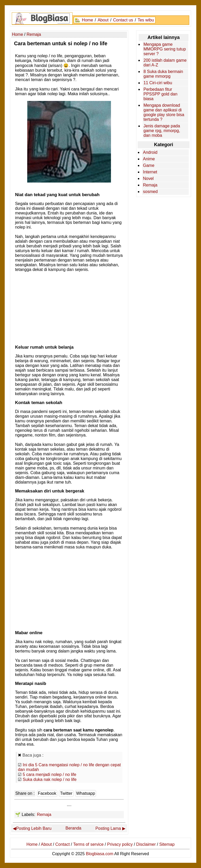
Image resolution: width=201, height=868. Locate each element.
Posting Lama (108, 828)
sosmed (150, 192)
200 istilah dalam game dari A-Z (165, 63)
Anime (149, 159)
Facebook (47, 793)
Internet (150, 172)
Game (149, 165)
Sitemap (167, 844)
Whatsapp (86, 793)
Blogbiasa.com (100, 854)
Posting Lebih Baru (34, 828)
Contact (62, 844)
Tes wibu (146, 20)
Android (150, 152)
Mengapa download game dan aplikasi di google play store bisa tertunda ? (164, 112)
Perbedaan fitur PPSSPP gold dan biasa (160, 94)
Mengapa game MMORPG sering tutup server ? (165, 49)
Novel (148, 178)
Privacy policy (120, 844)
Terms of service (88, 844)
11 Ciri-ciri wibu (158, 83)
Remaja (44, 815)
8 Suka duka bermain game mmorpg (163, 74)
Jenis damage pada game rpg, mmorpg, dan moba (162, 131)
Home (88, 20)
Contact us (123, 20)
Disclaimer (146, 844)
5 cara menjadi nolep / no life (50, 775)
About (103, 20)
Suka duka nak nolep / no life (50, 779)
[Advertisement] (69, 307)
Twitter (66, 793)
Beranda (73, 828)
